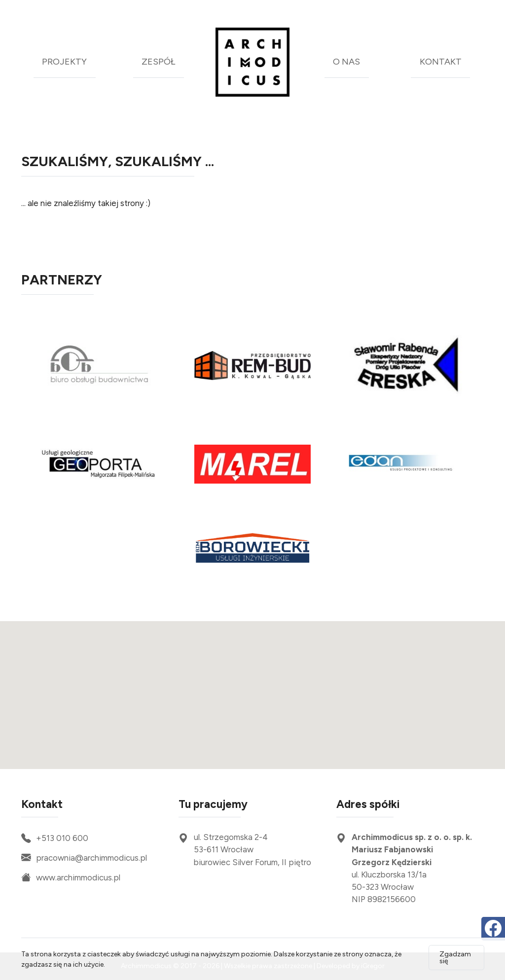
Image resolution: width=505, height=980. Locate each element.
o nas (346, 62)
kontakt (441, 62)
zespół (158, 62)
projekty (64, 62)
